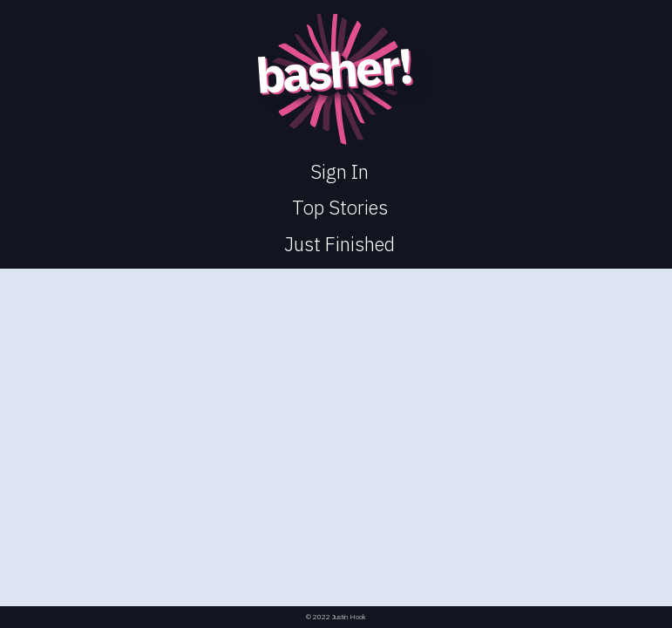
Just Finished (339, 244)
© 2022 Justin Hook (336, 617)
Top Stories (340, 207)
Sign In (339, 171)
